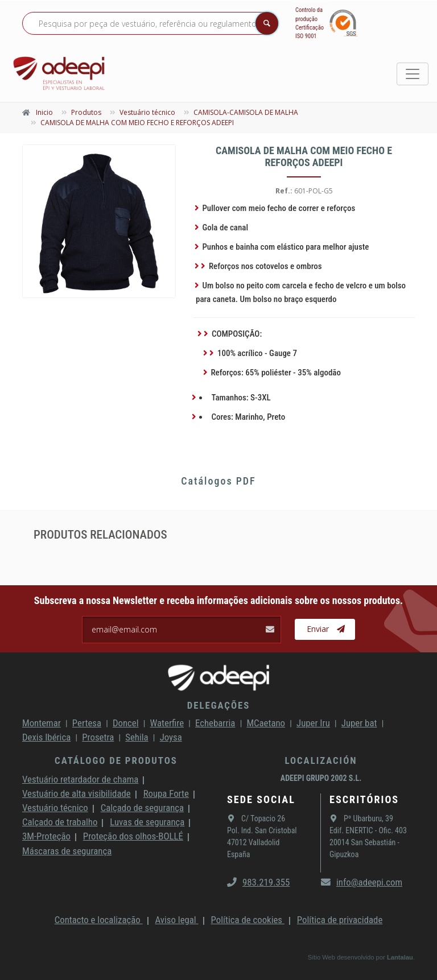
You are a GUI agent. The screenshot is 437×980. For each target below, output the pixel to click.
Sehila (137, 737)
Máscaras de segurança (67, 851)
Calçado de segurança (142, 808)
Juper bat (359, 723)
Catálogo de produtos (116, 760)
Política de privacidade (340, 920)
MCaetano (266, 723)
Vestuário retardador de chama (80, 779)
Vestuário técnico (55, 808)
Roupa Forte (166, 793)
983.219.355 (258, 882)
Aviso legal (177, 920)
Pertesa (87, 723)
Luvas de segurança (147, 822)
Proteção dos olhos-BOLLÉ (133, 836)
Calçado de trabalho (60, 822)
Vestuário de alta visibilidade (77, 793)
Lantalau (400, 957)
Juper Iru (313, 723)
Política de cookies (248, 920)
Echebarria (215, 723)
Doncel (126, 723)
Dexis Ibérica (46, 737)
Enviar (326, 629)
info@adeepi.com (362, 882)
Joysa (171, 737)
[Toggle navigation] (413, 74)
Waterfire (167, 723)
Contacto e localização (99, 920)
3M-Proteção (46, 836)
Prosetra (98, 737)
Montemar (42, 723)
